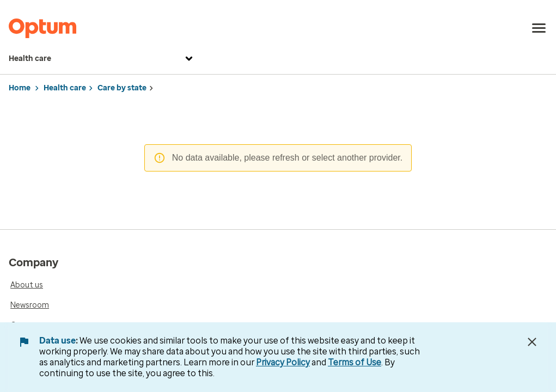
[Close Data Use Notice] (532, 342)
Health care (102, 59)
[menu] (539, 28)
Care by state (122, 88)
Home (20, 88)
